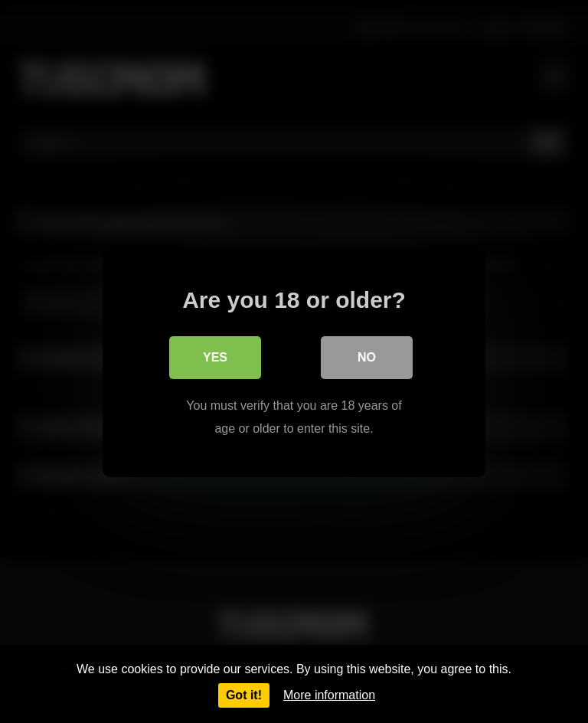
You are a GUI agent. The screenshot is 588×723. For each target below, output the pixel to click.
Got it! (244, 695)
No (367, 357)
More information (329, 695)
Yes (215, 357)
